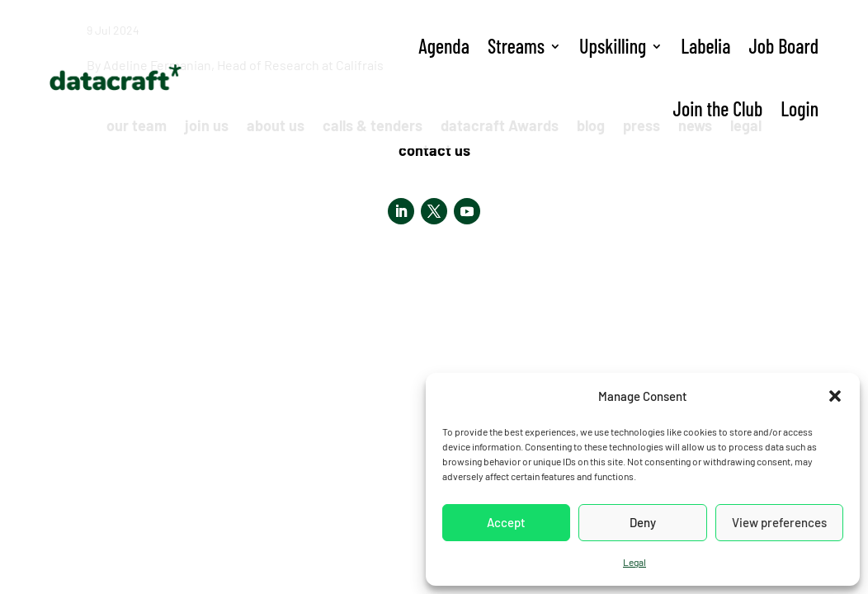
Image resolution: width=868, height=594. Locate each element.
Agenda (444, 46)
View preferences (779, 522)
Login (800, 108)
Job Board (783, 46)
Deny (643, 522)
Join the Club (718, 108)
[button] (835, 396)
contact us (434, 152)
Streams (516, 46)
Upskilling (613, 46)
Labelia (705, 46)
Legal (634, 562)
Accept (506, 522)
